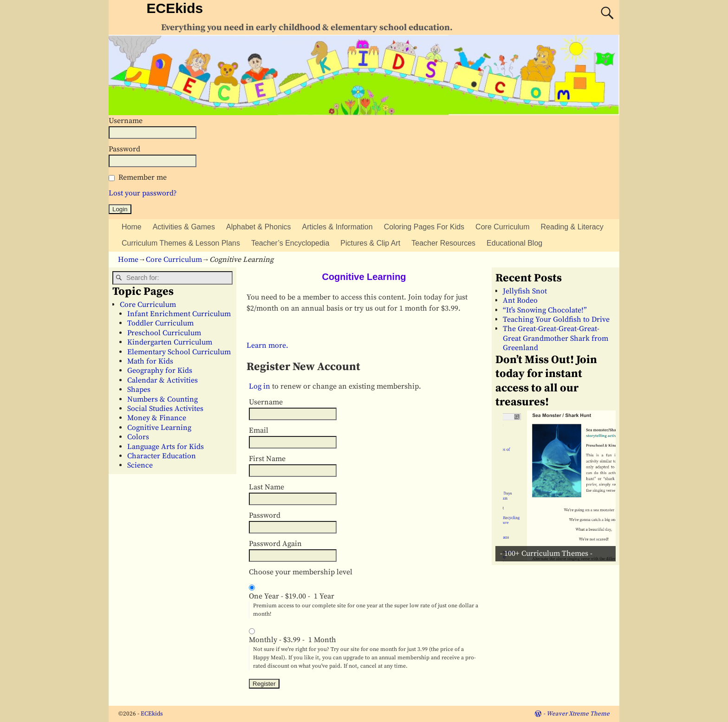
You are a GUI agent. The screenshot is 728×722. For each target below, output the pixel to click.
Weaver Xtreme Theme (578, 714)
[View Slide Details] (559, 486)
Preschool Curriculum (164, 333)
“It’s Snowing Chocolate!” (545, 310)
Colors (138, 437)
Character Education (162, 456)
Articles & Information (338, 227)
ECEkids (175, 8)
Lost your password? (143, 193)
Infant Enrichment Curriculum (179, 314)
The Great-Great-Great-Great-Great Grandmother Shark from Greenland (556, 338)
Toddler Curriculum (160, 323)
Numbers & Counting (162, 399)
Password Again (275, 544)
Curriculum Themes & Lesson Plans (181, 243)
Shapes (139, 390)
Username (126, 121)
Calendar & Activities (162, 380)
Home (132, 227)
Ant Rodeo (520, 300)
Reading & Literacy (572, 227)
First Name (267, 459)
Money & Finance (157, 418)
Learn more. (267, 345)
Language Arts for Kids (166, 447)
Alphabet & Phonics (259, 227)
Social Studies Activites (165, 409)
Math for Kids (150, 361)
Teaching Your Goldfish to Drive (556, 319)
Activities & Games (184, 227)
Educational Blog (514, 243)
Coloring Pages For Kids (424, 227)
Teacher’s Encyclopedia (290, 243)
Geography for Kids (160, 371)
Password (124, 149)
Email (259, 430)
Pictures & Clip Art (370, 243)
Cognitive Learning (159, 428)
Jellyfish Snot (525, 291)
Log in (260, 386)
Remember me (143, 177)
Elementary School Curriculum (179, 352)
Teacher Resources (443, 243)
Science (140, 465)
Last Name (266, 487)
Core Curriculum (502, 227)
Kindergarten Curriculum (170, 342)
